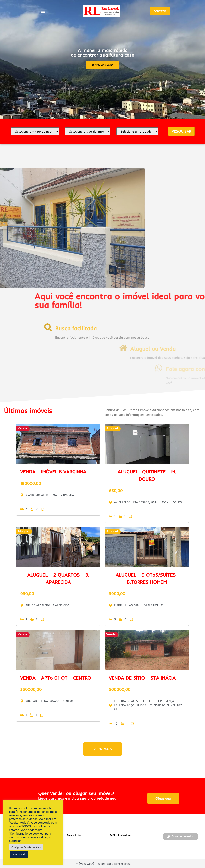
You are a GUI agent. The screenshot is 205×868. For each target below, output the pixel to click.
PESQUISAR (181, 131)
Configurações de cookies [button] (26, 847)
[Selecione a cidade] (137, 131)
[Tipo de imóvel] (88, 131)
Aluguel (112, 428)
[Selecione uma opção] (35, 131)
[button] (43, 11)
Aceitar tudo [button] (19, 854)
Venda (22, 428)
